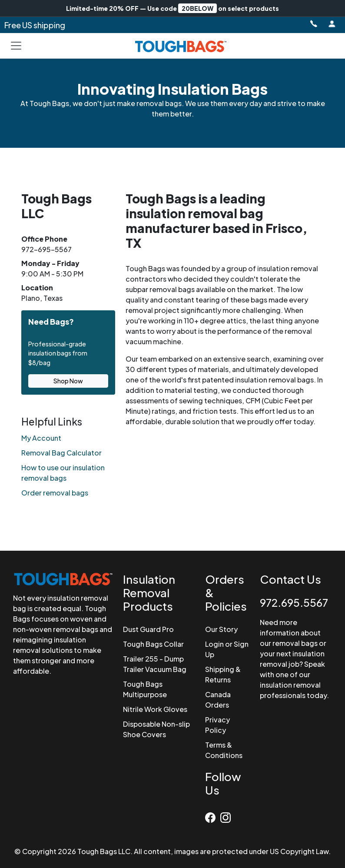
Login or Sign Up (227, 649)
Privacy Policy (217, 725)
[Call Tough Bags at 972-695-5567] (313, 24)
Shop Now (68, 381)
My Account (41, 438)
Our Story (221, 629)
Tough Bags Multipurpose (145, 689)
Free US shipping (35, 25)
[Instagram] (227, 816)
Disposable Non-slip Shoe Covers (156, 729)
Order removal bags (55, 493)
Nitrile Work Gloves (155, 709)
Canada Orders (218, 700)
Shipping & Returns (223, 674)
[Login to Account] (332, 24)
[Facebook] (213, 816)
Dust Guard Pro (148, 629)
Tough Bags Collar (153, 644)
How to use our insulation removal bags (63, 473)
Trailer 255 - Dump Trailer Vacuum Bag (155, 664)
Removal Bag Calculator (61, 453)
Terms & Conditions (224, 750)
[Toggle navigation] (16, 46)
